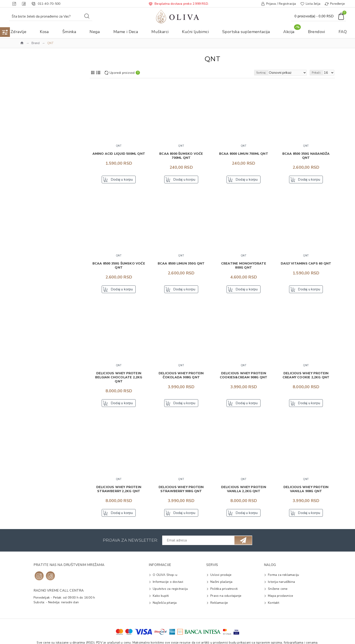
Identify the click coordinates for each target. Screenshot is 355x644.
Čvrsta (31, 353)
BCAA (31, 307)
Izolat (30, 314)
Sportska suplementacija (41, 104)
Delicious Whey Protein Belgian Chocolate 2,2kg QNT (119, 380)
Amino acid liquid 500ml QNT (119, 154)
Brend (36, 43)
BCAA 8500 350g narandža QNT (306, 156)
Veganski (33, 336)
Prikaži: (318, 73)
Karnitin (32, 322)
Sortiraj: (269, 73)
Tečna (31, 360)
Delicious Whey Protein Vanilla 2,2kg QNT (244, 493)
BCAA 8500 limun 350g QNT (181, 265)
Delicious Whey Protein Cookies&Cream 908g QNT (244, 378)
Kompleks (33, 329)
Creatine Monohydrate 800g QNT (244, 267)
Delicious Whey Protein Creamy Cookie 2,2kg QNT (306, 378)
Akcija (27, 96)
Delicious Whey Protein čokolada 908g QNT (181, 378)
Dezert (31, 236)
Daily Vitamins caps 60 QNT (306, 265)
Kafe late (33, 400)
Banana (32, 378)
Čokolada (33, 385)
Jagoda (31, 392)
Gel (29, 243)
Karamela (33, 407)
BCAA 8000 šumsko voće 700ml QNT (181, 156)
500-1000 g (35, 289)
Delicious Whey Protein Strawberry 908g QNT (181, 493)
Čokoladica (34, 229)
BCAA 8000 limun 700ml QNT (244, 154)
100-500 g (34, 275)
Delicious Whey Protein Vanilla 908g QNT (306, 493)
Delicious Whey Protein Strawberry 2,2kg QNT (119, 493)
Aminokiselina (37, 222)
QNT (30, 121)
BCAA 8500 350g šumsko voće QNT (119, 267)
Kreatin (31, 251)
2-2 (29, 282)
